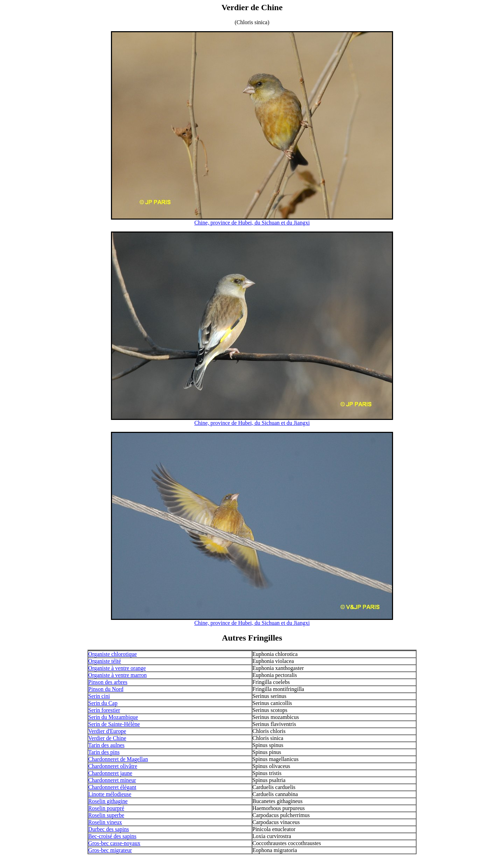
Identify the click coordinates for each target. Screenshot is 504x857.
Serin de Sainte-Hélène (114, 724)
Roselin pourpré (106, 808)
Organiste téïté (104, 661)
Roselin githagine (108, 801)
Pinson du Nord (106, 689)
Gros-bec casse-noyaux (114, 843)
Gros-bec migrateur (110, 850)
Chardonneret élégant (112, 787)
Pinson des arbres (108, 682)
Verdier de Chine (107, 738)
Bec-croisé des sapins (112, 836)
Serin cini (99, 696)
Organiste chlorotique (113, 654)
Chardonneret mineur (112, 780)
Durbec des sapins (108, 829)
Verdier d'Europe (107, 731)
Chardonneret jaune (110, 773)
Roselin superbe (106, 815)
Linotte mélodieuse (110, 794)
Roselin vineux (105, 822)
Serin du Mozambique (113, 717)
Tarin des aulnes (106, 745)
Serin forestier (104, 710)
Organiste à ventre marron (117, 675)
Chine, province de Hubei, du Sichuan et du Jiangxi (252, 223)
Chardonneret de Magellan (118, 759)
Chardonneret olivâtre (113, 766)
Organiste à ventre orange (117, 668)
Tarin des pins (104, 752)
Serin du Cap (103, 703)
